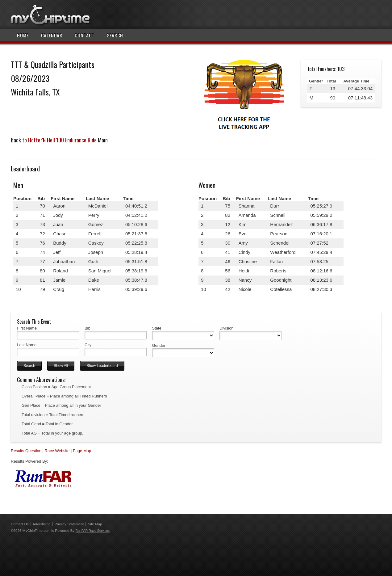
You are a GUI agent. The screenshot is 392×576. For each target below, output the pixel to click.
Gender (159, 345)
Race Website (57, 451)
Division (227, 328)
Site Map (95, 524)
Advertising (42, 524)
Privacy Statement (69, 524)
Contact (85, 35)
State (157, 328)
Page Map (82, 451)
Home (23, 35)
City (88, 345)
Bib (88, 328)
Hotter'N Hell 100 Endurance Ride (62, 140)
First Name (27, 328)
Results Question (26, 451)
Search (115, 35)
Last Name (27, 345)
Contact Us (20, 524)
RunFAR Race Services (93, 531)
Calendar (52, 35)
